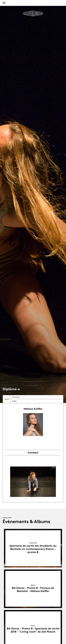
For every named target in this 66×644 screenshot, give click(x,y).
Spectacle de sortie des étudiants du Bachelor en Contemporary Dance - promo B (33, 549)
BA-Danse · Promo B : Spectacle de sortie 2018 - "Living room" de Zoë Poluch (33, 630)
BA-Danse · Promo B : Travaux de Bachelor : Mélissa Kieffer (33, 589)
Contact (33, 453)
